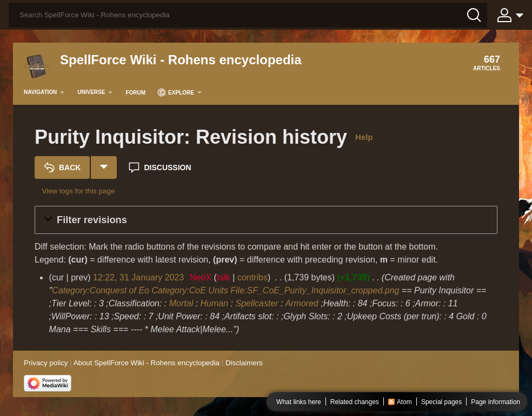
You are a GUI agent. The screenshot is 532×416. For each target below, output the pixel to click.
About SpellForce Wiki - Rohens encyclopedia (147, 363)
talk (224, 277)
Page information (496, 402)
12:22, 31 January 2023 (138, 277)
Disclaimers (244, 363)
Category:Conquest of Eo (101, 290)
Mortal (181, 303)
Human (215, 303)
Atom (404, 402)
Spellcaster (257, 303)
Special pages (441, 402)
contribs (252, 277)
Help (364, 137)
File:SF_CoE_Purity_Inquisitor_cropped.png (315, 290)
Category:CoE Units (189, 290)
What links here (299, 402)
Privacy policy (46, 363)
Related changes (355, 402)
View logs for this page (78, 191)
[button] (266, 220)
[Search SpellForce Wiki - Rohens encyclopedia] (248, 15)
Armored (301, 303)
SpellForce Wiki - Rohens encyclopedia (181, 60)
